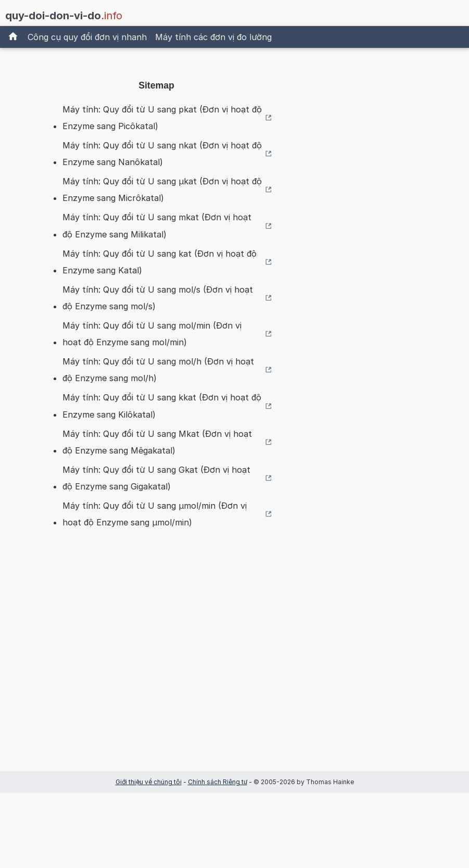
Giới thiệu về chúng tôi (149, 782)
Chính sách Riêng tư (218, 782)
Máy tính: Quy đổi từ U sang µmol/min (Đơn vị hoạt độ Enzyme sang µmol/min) (155, 514)
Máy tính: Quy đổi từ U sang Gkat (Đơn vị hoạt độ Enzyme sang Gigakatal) (156, 478)
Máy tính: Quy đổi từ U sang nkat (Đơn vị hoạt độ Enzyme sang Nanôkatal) (162, 154)
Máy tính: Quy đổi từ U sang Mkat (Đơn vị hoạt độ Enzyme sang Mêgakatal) (157, 442)
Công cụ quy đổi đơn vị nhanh (87, 37)
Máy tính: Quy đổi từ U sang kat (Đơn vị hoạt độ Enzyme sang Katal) (160, 262)
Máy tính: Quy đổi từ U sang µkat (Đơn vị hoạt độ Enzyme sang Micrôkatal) (162, 190)
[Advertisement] (157, 666)
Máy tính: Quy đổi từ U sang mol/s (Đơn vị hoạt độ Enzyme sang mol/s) (158, 298)
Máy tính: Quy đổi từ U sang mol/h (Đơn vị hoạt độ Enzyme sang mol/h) (158, 370)
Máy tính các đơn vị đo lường (213, 37)
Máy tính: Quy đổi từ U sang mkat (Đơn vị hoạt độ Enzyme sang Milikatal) (157, 225)
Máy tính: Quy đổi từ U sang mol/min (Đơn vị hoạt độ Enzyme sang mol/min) (152, 334)
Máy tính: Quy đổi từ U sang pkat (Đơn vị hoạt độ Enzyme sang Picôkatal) (162, 118)
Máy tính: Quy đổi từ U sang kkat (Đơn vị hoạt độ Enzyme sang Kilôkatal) (162, 406)
